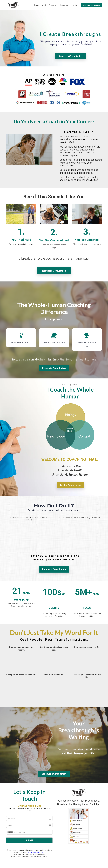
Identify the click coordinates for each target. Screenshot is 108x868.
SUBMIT (29, 840)
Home (36, 5)
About (44, 5)
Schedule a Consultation (54, 774)
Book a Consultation (70, 485)
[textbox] (70, 43)
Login (75, 5)
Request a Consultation (91, 5)
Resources (64, 5)
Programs (52, 5)
